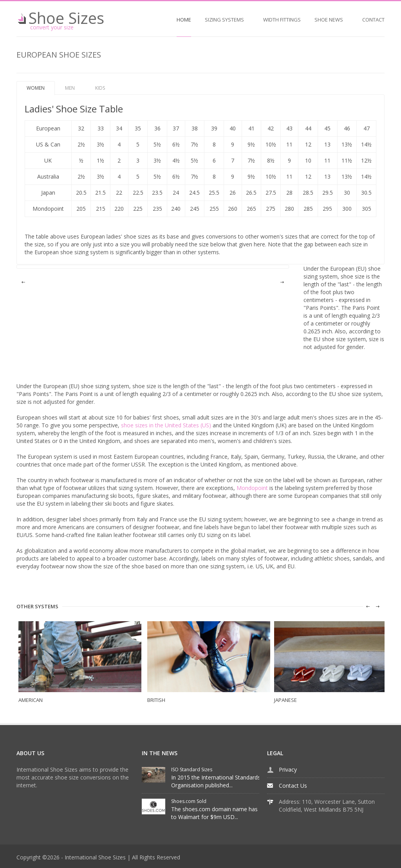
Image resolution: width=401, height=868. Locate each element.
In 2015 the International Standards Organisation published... (216, 781)
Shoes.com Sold (189, 801)
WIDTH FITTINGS (282, 20)
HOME (184, 20)
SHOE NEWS (329, 20)
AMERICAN (31, 700)
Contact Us (293, 786)
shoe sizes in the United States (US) (166, 425)
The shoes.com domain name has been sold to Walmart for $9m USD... (228, 813)
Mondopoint (252, 488)
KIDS (100, 88)
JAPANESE (285, 700)
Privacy (288, 769)
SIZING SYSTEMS (224, 20)
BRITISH (156, 700)
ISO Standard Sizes (192, 769)
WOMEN (36, 88)
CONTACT (373, 20)
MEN (70, 88)
